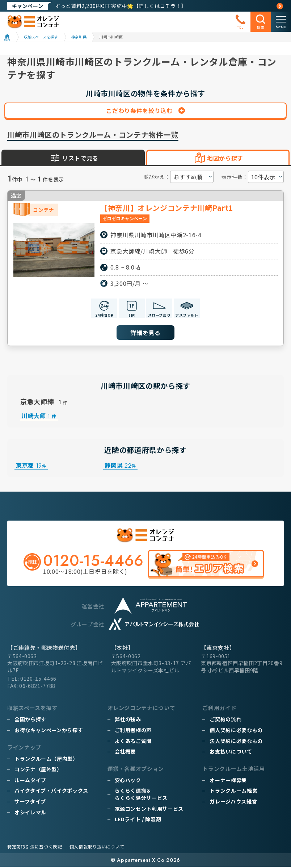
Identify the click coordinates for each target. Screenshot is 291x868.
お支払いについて (231, 752)
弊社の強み (128, 720)
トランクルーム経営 (233, 792)
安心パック (128, 781)
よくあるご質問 (133, 742)
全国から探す (30, 720)
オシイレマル (30, 813)
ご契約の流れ (225, 720)
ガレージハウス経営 (233, 802)
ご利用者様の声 (133, 731)
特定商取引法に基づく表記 (35, 848)
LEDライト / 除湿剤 (138, 820)
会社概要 (125, 752)
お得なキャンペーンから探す (49, 731)
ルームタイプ (30, 781)
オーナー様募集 (228, 781)
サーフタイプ (30, 802)
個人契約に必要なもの (236, 731)
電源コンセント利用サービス (149, 809)
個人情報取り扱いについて (97, 848)
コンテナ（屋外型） (38, 770)
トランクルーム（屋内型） (46, 759)
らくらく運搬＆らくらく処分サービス (141, 795)
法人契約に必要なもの (236, 742)
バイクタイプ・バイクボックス (51, 792)
